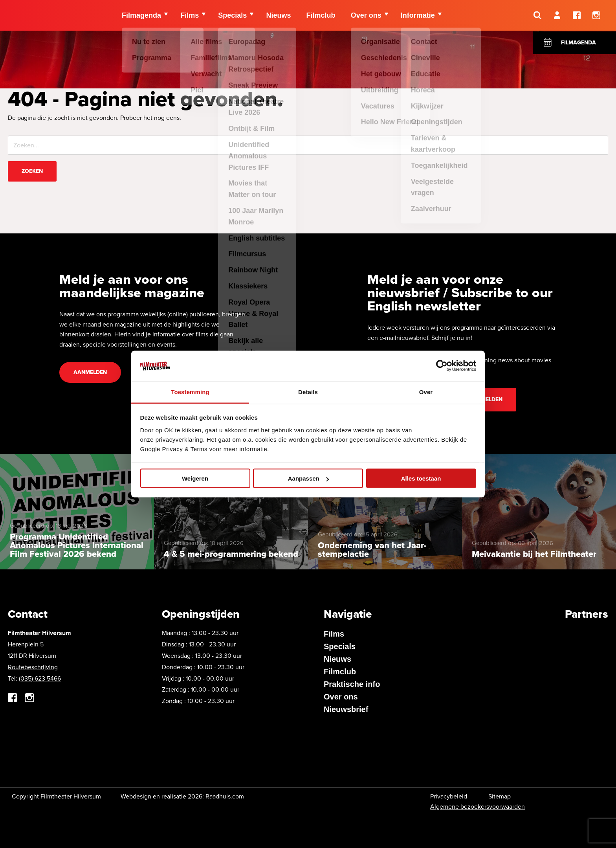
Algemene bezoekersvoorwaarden (478, 807)
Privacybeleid (449, 796)
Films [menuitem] (190, 16)
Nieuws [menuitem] (280, 16)
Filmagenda (578, 43)
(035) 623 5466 (40, 678)
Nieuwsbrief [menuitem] (346, 709)
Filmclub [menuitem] (322, 16)
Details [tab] (308, 392)
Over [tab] (426, 392)
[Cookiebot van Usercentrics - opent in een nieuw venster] (442, 366)
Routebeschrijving (33, 667)
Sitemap (500, 796)
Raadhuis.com (225, 796)
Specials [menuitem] (233, 16)
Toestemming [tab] (190, 392)
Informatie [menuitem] (420, 16)
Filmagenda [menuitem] (141, 16)
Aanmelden (90, 372)
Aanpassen (308, 478)
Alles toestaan (421, 478)
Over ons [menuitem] (368, 16)
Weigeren (195, 478)
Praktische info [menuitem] (352, 684)
